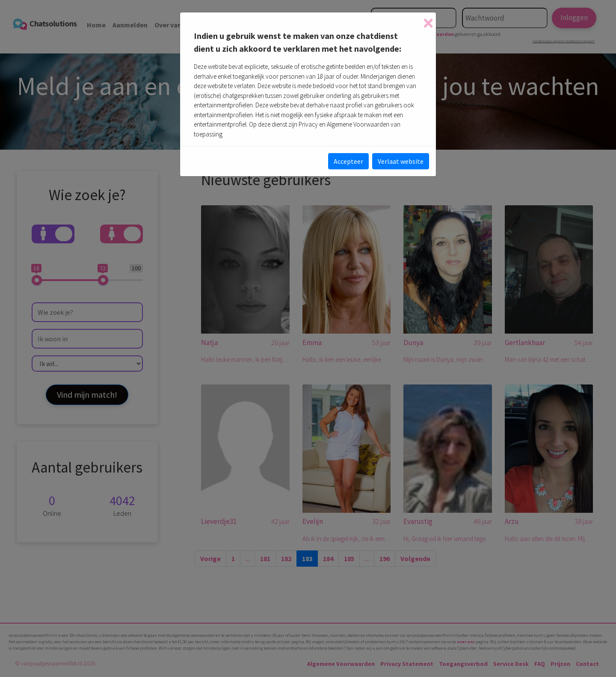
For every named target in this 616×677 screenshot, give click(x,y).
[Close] (428, 23)
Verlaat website (401, 161)
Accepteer (348, 161)
